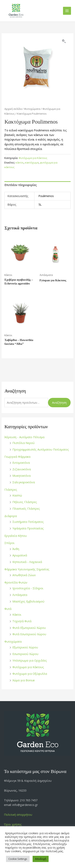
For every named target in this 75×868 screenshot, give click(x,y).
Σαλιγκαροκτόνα (24, 482)
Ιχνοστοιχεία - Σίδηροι (28, 588)
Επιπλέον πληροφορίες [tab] (21, 185)
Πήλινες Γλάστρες (25, 502)
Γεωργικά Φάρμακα (17, 457)
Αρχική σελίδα (13, 109)
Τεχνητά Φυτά (22, 621)
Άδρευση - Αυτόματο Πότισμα (24, 437)
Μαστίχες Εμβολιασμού (28, 601)
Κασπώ (17, 495)
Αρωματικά (20, 555)
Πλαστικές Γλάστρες (26, 508)
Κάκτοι (17, 614)
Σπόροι (9, 543)
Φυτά (8, 609)
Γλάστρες (11, 489)
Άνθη (16, 549)
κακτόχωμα (32, 163)
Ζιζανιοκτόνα (22, 469)
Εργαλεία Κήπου (16, 536)
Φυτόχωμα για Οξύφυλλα (30, 674)
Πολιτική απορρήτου (18, 814)
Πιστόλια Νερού (23, 443)
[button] (64, 41)
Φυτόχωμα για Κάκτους (28, 667)
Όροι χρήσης (13, 824)
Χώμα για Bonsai (23, 680)
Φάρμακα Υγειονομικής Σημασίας (27, 569)
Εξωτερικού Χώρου (25, 647)
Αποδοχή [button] (41, 859)
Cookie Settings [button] (18, 859)
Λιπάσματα (20, 595)
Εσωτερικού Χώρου (25, 654)
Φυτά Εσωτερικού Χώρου (29, 634)
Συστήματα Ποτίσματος (28, 522)
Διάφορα (11, 516)
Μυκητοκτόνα (21, 476)
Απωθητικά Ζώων (24, 575)
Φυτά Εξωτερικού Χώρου (29, 628)
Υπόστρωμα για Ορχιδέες (30, 660)
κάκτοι (20, 163)
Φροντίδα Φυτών (16, 582)
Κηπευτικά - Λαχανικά (27, 562)
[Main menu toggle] (67, 11)
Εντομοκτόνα (21, 463)
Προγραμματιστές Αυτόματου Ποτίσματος (41, 449)
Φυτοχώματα (13, 641)
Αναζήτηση (59, 402)
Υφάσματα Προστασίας (28, 528)
